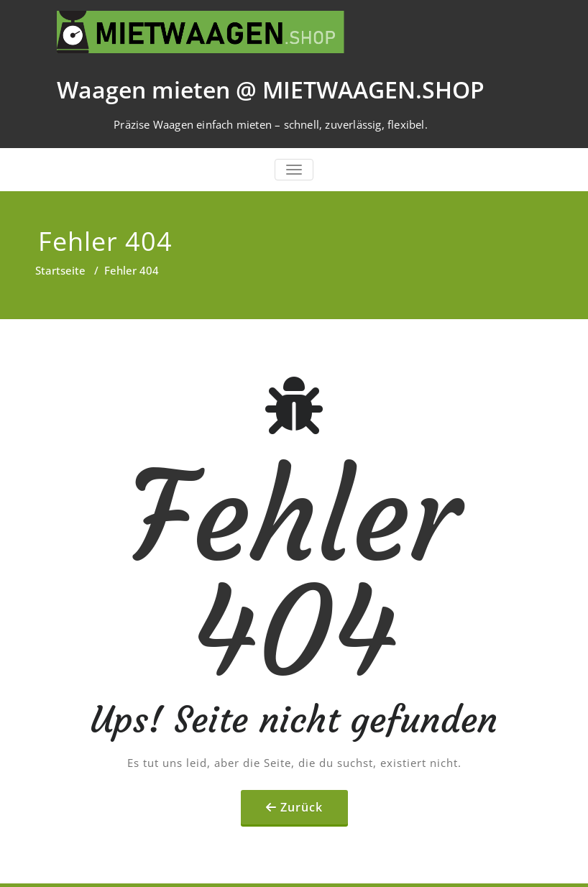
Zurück (302, 807)
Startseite (60, 270)
